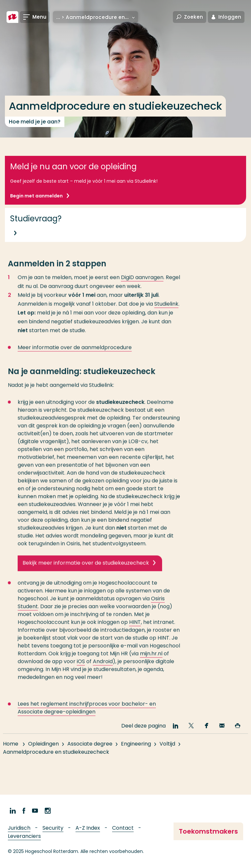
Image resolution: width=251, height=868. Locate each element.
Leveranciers (24, 836)
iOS (81, 667)
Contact (123, 828)
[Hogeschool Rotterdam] (12, 17)
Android (103, 667)
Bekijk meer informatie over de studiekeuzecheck (86, 568)
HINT (135, 628)
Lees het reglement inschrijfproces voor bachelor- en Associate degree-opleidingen (87, 713)
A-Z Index (88, 828)
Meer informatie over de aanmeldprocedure (75, 353)
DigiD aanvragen (142, 283)
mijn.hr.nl (151, 659)
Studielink (166, 309)
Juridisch (19, 828)
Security (53, 828)
